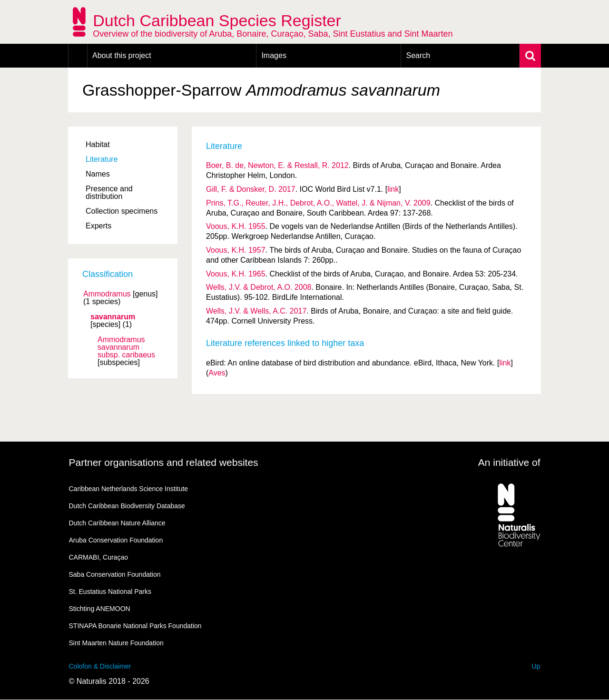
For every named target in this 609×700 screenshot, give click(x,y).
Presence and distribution (109, 192)
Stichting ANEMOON (100, 609)
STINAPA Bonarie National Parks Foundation (135, 626)
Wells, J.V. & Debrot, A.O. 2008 (259, 287)
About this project (122, 55)
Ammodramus (107, 294)
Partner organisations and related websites (164, 462)
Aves (217, 373)
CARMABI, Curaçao (98, 557)
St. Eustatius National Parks (110, 592)
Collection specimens (122, 211)
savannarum (113, 317)
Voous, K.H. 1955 (236, 226)
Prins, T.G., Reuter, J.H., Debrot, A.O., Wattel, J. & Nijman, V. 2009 (318, 203)
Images (274, 55)
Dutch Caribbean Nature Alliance (117, 523)
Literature (102, 159)
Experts (98, 226)
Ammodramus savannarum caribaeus (126, 347)
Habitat (98, 144)
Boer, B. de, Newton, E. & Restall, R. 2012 (277, 165)
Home (78, 56)
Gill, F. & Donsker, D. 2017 (251, 189)
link (393, 189)
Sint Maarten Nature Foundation (116, 643)
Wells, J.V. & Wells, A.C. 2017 (256, 311)
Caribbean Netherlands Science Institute (129, 489)
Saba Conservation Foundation (115, 574)
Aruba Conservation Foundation (116, 540)
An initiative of (509, 462)
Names (98, 174)
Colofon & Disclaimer (100, 666)
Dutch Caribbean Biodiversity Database (127, 506)
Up (536, 666)
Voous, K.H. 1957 (236, 250)
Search (418, 55)
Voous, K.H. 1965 (236, 274)
